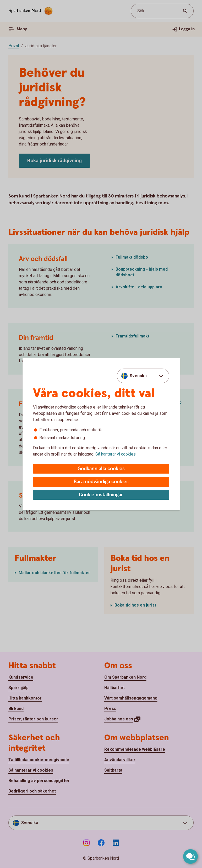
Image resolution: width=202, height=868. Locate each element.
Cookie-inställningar (101, 495)
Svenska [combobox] (138, 376)
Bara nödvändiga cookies (101, 482)
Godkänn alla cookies (101, 469)
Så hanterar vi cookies (116, 454)
